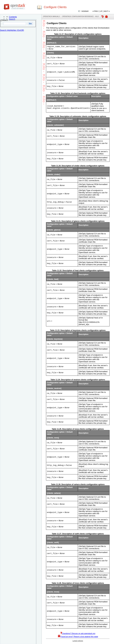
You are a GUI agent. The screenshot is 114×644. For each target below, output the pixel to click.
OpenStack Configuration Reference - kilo (80, 16)
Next (106, 11)
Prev (96, 11)
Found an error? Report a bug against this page (78, 637)
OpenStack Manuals (51, 16)
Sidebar (85, 11)
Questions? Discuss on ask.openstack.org (78, 634)
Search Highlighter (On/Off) (12, 30)
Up (101, 11)
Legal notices (78, 641)
